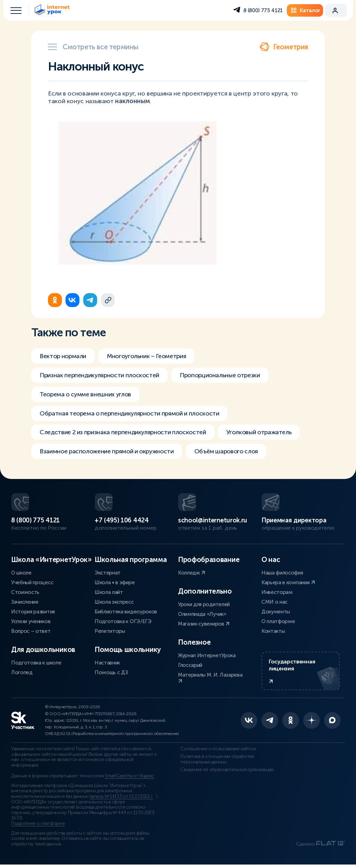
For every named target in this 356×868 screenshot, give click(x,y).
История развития (33, 613)
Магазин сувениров (204, 625)
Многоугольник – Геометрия (151, 361)
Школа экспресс (114, 603)
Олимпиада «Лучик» (202, 615)
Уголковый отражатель (267, 439)
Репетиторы (110, 632)
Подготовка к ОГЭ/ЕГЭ (123, 622)
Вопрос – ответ (31, 632)
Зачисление (25, 603)
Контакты (273, 632)
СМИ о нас (274, 603)
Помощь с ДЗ (111, 673)
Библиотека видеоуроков (126, 613)
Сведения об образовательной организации (225, 773)
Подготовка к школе (36, 664)
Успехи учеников (31, 622)
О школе (21, 574)
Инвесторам (277, 593)
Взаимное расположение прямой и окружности (110, 458)
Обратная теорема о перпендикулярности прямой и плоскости (133, 419)
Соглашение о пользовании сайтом (216, 752)
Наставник (107, 664)
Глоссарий (190, 666)
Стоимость (25, 593)
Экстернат (108, 574)
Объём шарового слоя (235, 458)
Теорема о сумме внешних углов (88, 400)
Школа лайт (109, 593)
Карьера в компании (288, 584)
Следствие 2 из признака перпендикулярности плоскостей (126, 439)
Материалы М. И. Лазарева (210, 679)
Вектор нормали (64, 361)
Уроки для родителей (204, 605)
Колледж (192, 574)
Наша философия (282, 574)
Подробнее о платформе (38, 827)
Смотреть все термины (93, 47)
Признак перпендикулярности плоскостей (102, 380)
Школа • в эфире (115, 584)
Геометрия (284, 47)
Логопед (22, 673)
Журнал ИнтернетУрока (207, 656)
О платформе (278, 622)
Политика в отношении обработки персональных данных (215, 762)
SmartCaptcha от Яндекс (129, 779)
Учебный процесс (32, 584)
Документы (276, 613)
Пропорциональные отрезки (227, 380)
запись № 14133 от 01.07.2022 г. (122, 800)
